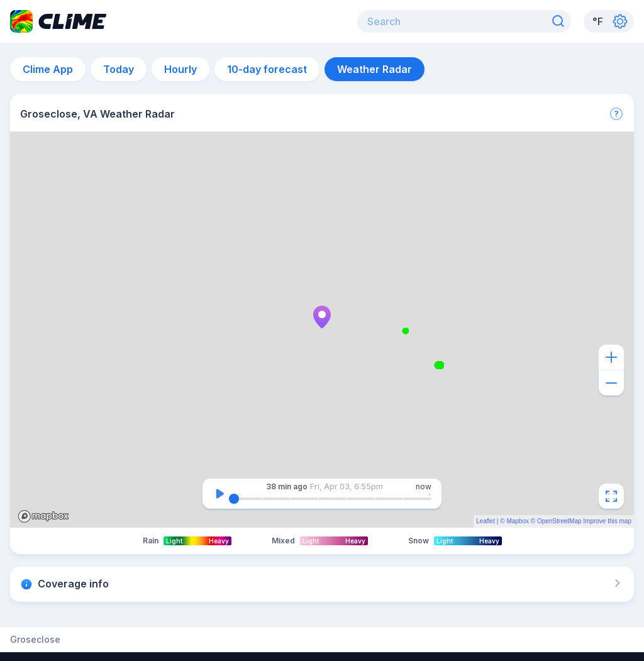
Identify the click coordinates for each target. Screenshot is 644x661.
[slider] (234, 499)
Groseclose (35, 640)
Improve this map (607, 521)
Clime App (48, 69)
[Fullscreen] (611, 496)
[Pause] (219, 494)
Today (119, 69)
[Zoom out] (611, 383)
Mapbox (518, 521)
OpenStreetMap (559, 521)
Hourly (180, 69)
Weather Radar (375, 69)
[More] (616, 114)
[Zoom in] (611, 357)
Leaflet (486, 521)
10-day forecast (267, 69)
